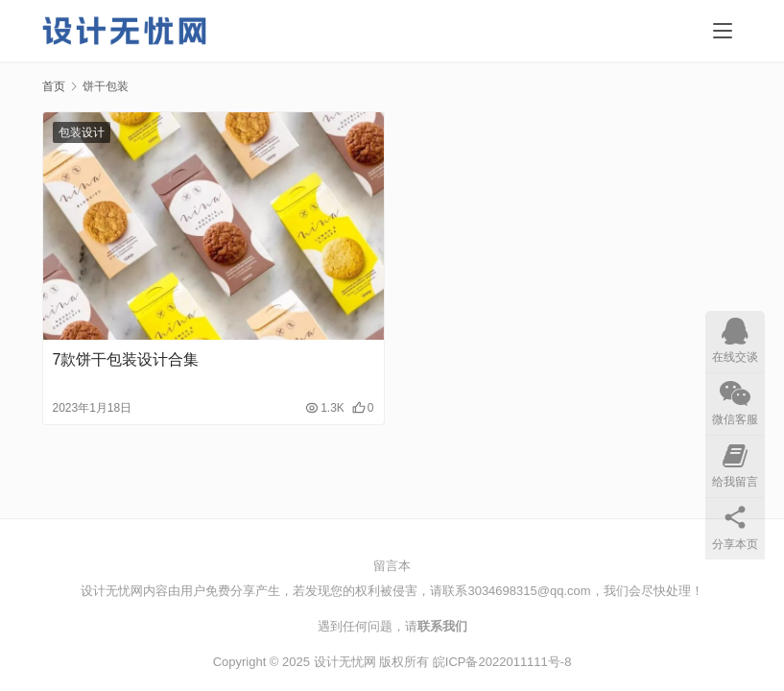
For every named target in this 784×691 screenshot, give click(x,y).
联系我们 (442, 626)
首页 (54, 86)
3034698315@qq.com (529, 591)
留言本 (392, 566)
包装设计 (82, 132)
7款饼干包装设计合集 (126, 359)
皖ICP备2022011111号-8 (502, 662)
